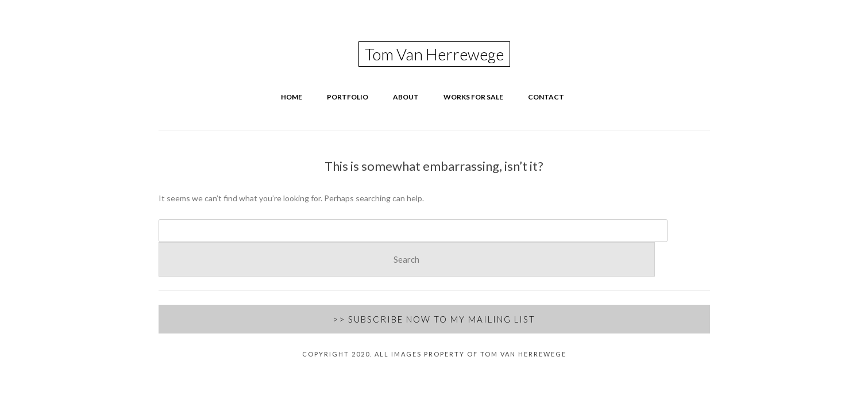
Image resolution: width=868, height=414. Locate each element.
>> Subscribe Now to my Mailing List (434, 319)
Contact (546, 97)
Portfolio (348, 97)
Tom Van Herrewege (434, 54)
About (406, 97)
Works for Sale (473, 97)
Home (292, 97)
